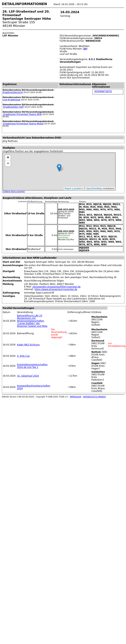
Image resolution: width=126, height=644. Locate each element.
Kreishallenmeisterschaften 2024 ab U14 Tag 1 (32, 366)
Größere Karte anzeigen (14, 191)
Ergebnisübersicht (13, 92)
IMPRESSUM (76, 397)
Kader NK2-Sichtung (28, 345)
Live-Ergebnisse (12, 100)
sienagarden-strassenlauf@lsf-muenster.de (57, 287)
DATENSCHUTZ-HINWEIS (94, 397)
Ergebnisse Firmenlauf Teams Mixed (23, 124)
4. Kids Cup (23, 356)
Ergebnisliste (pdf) (13, 107)
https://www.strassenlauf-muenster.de (56, 289)
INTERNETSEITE (103, 91)
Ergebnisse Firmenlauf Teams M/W (22, 114)
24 (85, 49)
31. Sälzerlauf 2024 (28, 376)
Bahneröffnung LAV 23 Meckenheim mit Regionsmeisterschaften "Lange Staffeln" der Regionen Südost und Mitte (32, 321)
